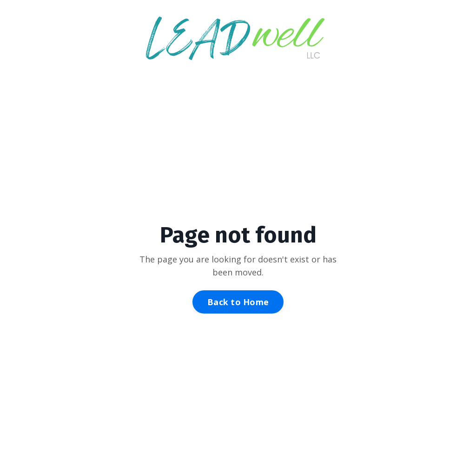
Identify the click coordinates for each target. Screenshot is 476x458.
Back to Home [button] (238, 302)
